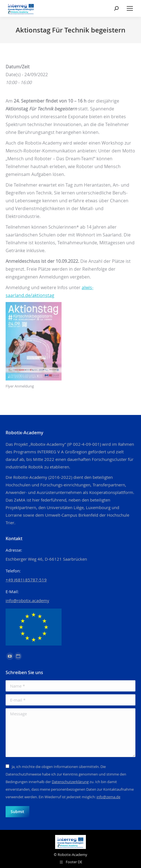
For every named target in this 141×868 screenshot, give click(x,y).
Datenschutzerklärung (70, 782)
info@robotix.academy (27, 600)
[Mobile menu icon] (130, 8)
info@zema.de (108, 797)
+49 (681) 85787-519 (26, 580)
